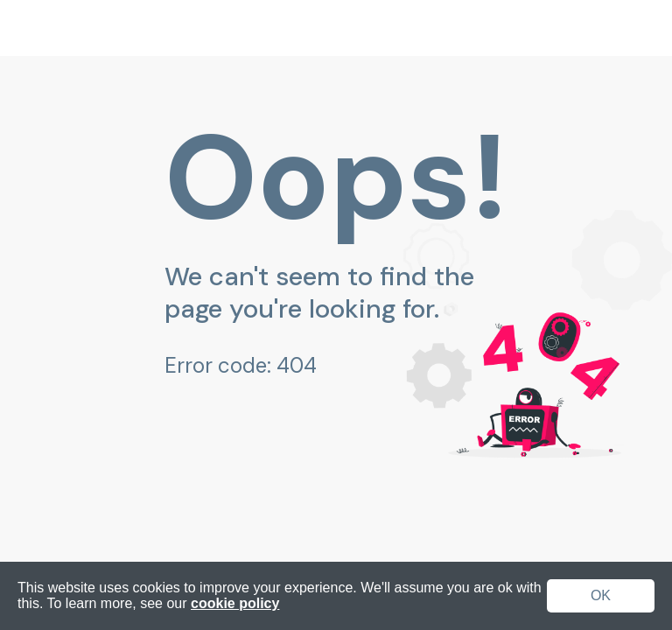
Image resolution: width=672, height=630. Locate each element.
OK (601, 595)
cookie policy (235, 603)
